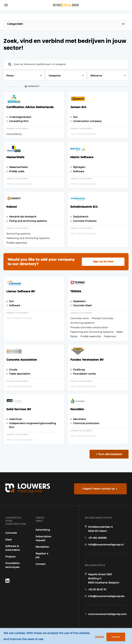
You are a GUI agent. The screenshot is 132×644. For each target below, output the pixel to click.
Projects (10, 557)
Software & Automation (13, 548)
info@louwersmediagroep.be (106, 596)
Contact (40, 564)
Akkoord (116, 637)
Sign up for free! (103, 262)
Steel (9, 540)
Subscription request (43, 538)
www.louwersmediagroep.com (107, 614)
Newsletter (42, 547)
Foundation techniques (13, 565)
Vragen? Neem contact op (99, 489)
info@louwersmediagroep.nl (106, 545)
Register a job (42, 555)
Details (100, 637)
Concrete (11, 533)
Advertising (43, 530)
